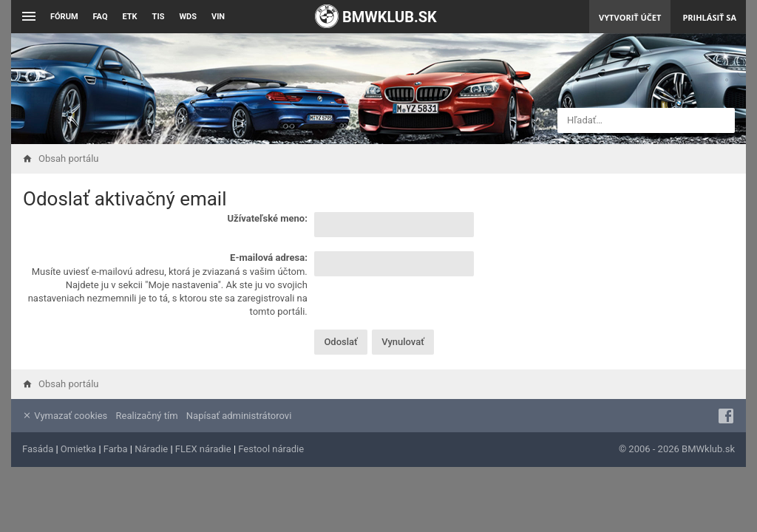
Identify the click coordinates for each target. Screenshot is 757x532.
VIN (218, 17)
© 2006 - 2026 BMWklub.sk (677, 449)
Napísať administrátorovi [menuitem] (239, 416)
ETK (130, 17)
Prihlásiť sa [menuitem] (709, 17)
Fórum (64, 17)
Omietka (78, 449)
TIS (159, 17)
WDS (188, 17)
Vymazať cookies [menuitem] (65, 416)
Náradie (151, 449)
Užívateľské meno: (267, 218)
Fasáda (38, 449)
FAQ (101, 17)
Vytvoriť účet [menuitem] (630, 17)
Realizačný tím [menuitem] (147, 416)
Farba (116, 449)
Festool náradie (271, 449)
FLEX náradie (203, 449)
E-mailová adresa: (269, 258)
